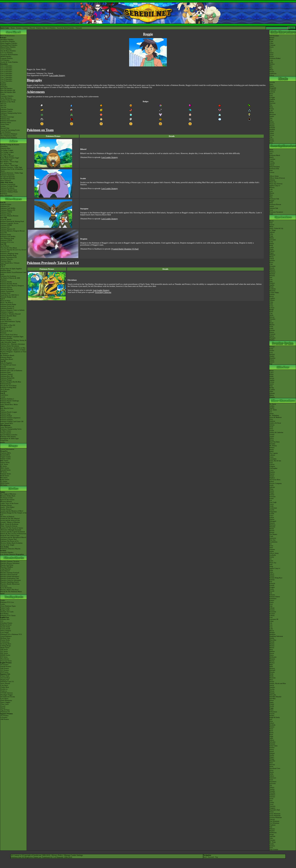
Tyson (271, 139)
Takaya (272, 787)
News (2, 36)
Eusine (272, 491)
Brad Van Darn (274, 442)
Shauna (272, 126)
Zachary (272, 846)
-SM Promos (5, 668)
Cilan (271, 41)
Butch (271, 157)
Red (271, 719)
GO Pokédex (51, 28)
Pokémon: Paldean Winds (9, 192)
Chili (271, 304)
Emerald (3, 367)
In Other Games (6, 431)
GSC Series (4, 464)
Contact (25, 28)
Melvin (272, 661)
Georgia (272, 97)
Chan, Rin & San (275, 461)
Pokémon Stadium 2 (7, 399)
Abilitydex (4, 87)
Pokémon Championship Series (11, 113)
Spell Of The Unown (7, 500)
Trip (271, 137)
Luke (271, 111)
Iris (271, 51)
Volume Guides (5, 459)
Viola (271, 327)
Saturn (272, 206)
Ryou (271, 731)
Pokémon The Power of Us (9, 541)
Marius (272, 648)
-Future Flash (5, 676)
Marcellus (273, 640)
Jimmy (272, 557)
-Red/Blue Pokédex (7, 39)
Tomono (272, 797)
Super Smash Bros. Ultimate (10, 263)
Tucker (272, 350)
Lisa (271, 625)
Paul (271, 120)
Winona (272, 276)
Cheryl (272, 165)
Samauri (272, 744)
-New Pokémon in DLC (8, 136)
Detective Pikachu (6, 259)
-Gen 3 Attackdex (6, 70)
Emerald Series (5, 470)
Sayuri (272, 751)
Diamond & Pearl (6, 331)
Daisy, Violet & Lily (276, 228)
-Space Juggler (5, 702)
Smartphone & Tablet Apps (9, 438)
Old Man (272, 699)
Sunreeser (273, 778)
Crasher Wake (274, 293)
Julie (271, 565)
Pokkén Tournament (7, 291)
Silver (271, 770)
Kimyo (272, 600)
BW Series (4, 478)
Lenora (272, 308)
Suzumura (273, 782)
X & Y (2, 267)
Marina (272, 644)
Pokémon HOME (6, 225)
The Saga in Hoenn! (7, 156)
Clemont (272, 45)
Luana (272, 247)
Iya (271, 544)
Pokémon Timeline (7, 109)
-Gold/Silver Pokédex (8, 41)
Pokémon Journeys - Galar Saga (11, 167)
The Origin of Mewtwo (8, 494)
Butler (272, 451)
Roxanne (272, 266)
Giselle (272, 510)
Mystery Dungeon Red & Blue (11, 382)
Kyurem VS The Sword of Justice (12, 528)
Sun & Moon (5, 246)
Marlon (272, 325)
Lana (271, 60)
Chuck (272, 259)
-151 (2, 621)
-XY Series (4, 651)
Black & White (5, 301)
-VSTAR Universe (7, 693)
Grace (271, 515)
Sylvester (273, 783)
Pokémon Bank (5, 270)
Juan (271, 281)
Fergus (272, 493)
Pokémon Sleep (5, 214)
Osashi (272, 704)
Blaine (272, 238)
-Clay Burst (4, 685)
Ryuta (271, 732)
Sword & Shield (6, 220)
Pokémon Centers (6, 111)
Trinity (272, 802)
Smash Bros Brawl (7, 359)
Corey (271, 470)
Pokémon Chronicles (7, 175)
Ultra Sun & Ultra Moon (9, 248)
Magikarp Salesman (276, 636)
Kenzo (272, 589)
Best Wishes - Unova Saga (9, 162)
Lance (271, 373)
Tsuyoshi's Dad (275, 810)
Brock (271, 39)
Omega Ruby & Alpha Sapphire (11, 269)
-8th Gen (3, 106)
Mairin (272, 193)
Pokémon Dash (5, 372)
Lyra (271, 191)
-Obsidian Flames (6, 623)
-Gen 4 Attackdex (6, 72)
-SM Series (4, 649)
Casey (271, 161)
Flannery (272, 272)
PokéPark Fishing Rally (8, 387)
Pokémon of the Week (8, 102)
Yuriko (272, 844)
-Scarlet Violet (5, 627)
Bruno (272, 371)
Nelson (272, 691)
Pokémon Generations (8, 184)
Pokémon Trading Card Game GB (12, 421)
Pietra (271, 710)
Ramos (272, 332)
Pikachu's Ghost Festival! (9, 575)
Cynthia (272, 390)
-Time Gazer (4, 704)
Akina (271, 414)
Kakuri (272, 574)
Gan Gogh (273, 502)
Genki (271, 506)
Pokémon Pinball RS (7, 378)
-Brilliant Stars (5, 638)
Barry (271, 84)
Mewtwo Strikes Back (8, 496)
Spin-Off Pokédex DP (8, 90)
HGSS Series (5, 476)
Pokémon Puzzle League (9, 412)
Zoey (271, 143)
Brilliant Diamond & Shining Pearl (12, 221)
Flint (271, 170)
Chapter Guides (5, 457)
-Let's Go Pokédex (7, 53)
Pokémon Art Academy (8, 276)
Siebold (272, 393)
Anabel (272, 356)
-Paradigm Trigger (6, 695)
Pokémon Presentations (8, 121)
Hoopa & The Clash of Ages (10, 535)
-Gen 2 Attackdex (6, 68)
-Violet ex (4, 691)
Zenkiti (276, 850)
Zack (271, 848)
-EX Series (4, 657)
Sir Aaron (273, 404)
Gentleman (273, 508)
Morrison (273, 114)
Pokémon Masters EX (8, 210)
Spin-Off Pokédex (6, 89)
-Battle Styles (5, 648)
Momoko (272, 678)
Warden (272, 831)
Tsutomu (272, 806)
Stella (271, 774)
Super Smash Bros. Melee (9, 404)
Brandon (272, 358)
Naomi (272, 682)
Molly (271, 674)
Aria (271, 153)
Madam (272, 632)
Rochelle (272, 725)
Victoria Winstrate (276, 817)
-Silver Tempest (6, 631)
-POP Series (4, 672)
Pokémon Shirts (6, 122)
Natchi (272, 685)
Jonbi (271, 561)
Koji (271, 606)
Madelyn (272, 634)
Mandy (272, 638)
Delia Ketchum (275, 167)
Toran (271, 799)
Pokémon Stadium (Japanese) (10, 418)
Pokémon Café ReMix (8, 208)
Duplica (272, 478)
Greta (271, 349)
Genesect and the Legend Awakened (12, 532)
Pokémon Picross (6, 287)
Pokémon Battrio (6, 357)
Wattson (272, 270)
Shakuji (272, 753)
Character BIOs (5, 453)
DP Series (3, 472)
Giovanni (273, 240)
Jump (271, 566)
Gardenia (272, 289)
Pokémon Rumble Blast (8, 316)
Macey (272, 631)
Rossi (271, 729)
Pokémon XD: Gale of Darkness (11, 370)
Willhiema (273, 833)
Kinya (271, 602)
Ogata (271, 702)
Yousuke (272, 840)
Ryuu (271, 734)
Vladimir (272, 825)
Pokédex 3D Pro (6, 320)
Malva (272, 395)
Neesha (272, 689)
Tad (271, 785)
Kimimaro (273, 598)
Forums (19, 28)
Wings (272, 834)
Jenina (272, 551)
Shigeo (272, 757)
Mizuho (272, 672)
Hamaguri (273, 521)
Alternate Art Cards (7, 612)
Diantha (272, 397)
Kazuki (272, 585)
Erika (271, 234)
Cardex (3, 94)
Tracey (272, 75)
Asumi (272, 431)
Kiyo (271, 604)
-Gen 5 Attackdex (6, 73)
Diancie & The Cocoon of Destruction (13, 534)
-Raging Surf (5, 680)
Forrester (272, 497)
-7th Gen (3, 107)
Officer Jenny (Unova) (277, 178)
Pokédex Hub (41, 28)
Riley (271, 203)
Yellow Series (5, 462)
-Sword (3, 706)
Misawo (272, 668)
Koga (271, 236)
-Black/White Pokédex (8, 47)
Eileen (272, 481)
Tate (271, 277)
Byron (272, 296)
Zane (271, 850)
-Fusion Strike (5, 640)
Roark (271, 287)
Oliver (272, 700)
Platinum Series (6, 474)
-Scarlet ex (4, 689)
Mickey (272, 663)
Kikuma (272, 595)
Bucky (272, 449)
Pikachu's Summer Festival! (10, 573)
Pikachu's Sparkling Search (9, 582)
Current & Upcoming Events (10, 130)
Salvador (272, 742)
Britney (272, 447)
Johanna (272, 180)
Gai (271, 500)
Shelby (272, 755)
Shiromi (272, 765)
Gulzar (272, 517)
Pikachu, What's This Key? (9, 590)
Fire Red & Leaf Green (8, 365)
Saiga (271, 736)
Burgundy (273, 88)
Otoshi (272, 706)
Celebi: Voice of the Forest (9, 503)
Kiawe (272, 56)
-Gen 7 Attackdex (6, 77)
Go (270, 49)
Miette (272, 112)
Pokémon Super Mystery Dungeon (12, 286)
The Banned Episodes (8, 179)
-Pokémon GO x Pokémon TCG (11, 634)
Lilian (271, 621)
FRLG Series (5, 468)
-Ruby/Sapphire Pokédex (9, 43)
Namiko (272, 687)
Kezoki (272, 591)
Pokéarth (79, 28)
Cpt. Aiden (273, 410)
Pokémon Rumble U (7, 308)
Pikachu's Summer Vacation (10, 561)
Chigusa (272, 466)
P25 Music (4, 115)
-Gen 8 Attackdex (6, 79)
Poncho (272, 714)
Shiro (271, 763)
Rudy (271, 245)
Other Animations (6, 196)
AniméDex (4, 146)
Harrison (272, 103)
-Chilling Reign (5, 646)
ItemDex (3, 83)
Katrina (272, 580)
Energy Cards (5, 610)
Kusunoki (273, 612)
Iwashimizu (273, 542)
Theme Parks (5, 124)
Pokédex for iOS (6, 327)
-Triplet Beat (5, 687)
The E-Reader (5, 389)
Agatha (272, 285)
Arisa (271, 429)
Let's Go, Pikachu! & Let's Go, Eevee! (13, 250)
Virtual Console (6, 433)
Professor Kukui (275, 58)
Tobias (272, 133)
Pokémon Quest (6, 261)
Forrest (272, 172)
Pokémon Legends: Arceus (9, 223)
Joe (271, 559)
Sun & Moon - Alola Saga (9, 165)
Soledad (272, 128)
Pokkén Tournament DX (8, 257)
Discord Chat (5, 128)
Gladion (272, 99)
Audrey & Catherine (276, 432)
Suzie (271, 780)
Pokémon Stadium (6, 420)
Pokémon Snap (5, 414)
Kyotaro (272, 614)
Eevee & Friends (6, 588)
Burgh (271, 310)
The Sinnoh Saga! (6, 160)
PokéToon (4, 194)
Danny (272, 243)
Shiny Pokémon (6, 180)
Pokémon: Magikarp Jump (9, 253)
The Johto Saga (5, 154)
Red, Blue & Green (7, 408)
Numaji (272, 693)
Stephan (272, 129)
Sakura (272, 740)
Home (13, 28)
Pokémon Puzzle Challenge (10, 401)
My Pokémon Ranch (7, 355)
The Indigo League (7, 150)
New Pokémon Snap (7, 238)
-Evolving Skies (6, 644)
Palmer (272, 360)
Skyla (271, 315)
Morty (272, 257)
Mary (271, 649)
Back (205, 857)
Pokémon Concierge (7, 117)
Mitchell (272, 670)
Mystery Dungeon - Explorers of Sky (13, 348)
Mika (271, 665)
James (271, 53)
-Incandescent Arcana (8, 697)
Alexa (271, 152)
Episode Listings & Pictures (10, 145)
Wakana (272, 829)
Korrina (272, 330)
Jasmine (272, 260)
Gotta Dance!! (5, 571)
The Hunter (273, 534)
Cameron (272, 90)
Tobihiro (272, 795)
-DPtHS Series (5, 655)
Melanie (272, 659)
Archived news (9, 36)
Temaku (272, 791)
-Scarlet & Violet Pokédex (9, 62)
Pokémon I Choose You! (8, 539)
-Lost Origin (4, 632)
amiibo (3, 442)
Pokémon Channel (6, 374)
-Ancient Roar (5, 678)
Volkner (272, 300)
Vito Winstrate (274, 821)
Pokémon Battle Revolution (10, 346)
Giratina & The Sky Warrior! (10, 518)
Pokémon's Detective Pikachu (10, 549)
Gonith (272, 514)
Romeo (272, 727)
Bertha (272, 388)
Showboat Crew (275, 768)
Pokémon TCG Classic (8, 615)
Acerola (272, 82)
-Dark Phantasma (6, 700)
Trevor (272, 135)
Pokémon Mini (5, 403)
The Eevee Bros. (275, 480)
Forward (211, 857)
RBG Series (4, 461)
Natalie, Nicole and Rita (278, 683)
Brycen (272, 317)
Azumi (272, 436)
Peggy (272, 708)
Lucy (271, 352)
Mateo (272, 655)
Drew (271, 94)
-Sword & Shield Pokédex (9, 55)
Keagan (272, 587)
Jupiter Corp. (274, 186)
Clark (271, 536)
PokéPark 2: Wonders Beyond (10, 314)
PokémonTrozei (6, 384)
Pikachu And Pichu (7, 565)
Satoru (272, 749)
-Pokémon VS (5, 712)
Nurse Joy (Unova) (276, 184)
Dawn (271, 47)
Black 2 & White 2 (7, 303)
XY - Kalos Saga (6, 163)
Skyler (272, 772)
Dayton (272, 474)
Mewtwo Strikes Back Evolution (11, 543)
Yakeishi (272, 836)
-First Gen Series (6, 661)
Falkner (272, 251)
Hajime (272, 519)
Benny (272, 440)
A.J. (271, 412)
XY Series (4, 481)
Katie (271, 570)
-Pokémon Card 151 (7, 682)
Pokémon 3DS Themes (8, 437)
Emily (271, 485)
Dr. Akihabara (274, 415)
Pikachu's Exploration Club (10, 578)
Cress (271, 306)
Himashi (272, 527)
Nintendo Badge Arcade (8, 297)
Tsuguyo (272, 808)
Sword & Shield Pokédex (66, 28)
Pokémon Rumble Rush (8, 255)
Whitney (272, 255)
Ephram (272, 487)
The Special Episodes (7, 177)
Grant (271, 328)
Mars (271, 195)
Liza (271, 279)
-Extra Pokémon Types (8, 606)
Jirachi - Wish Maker (7, 507)
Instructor (273, 538)
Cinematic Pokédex (7, 96)
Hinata (272, 529)
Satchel (272, 748)
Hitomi (272, 532)
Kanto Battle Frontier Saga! (10, 158)
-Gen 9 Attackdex (6, 81)
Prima (271, 374)
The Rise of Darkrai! (7, 517)
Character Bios (5, 148)
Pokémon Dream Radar (8, 304)
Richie (272, 122)
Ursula (272, 141)
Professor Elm (274, 169)
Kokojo (272, 608)
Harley (272, 101)
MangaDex (4, 451)
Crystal (3, 397)
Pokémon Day (5, 119)
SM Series (4, 485)
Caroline (272, 159)
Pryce (271, 262)
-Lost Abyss (4, 699)
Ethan (271, 489)
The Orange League (7, 152)
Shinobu (272, 761)
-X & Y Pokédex (6, 49)
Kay (271, 581)
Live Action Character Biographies (12, 554)
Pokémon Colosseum (7, 369)
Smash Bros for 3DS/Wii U (10, 295)
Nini (271, 118)
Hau (271, 105)
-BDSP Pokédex (6, 56)
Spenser (272, 354)
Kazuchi (272, 583)
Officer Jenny (274, 176)
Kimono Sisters (275, 597)
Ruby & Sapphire (6, 363)
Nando (272, 116)
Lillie (271, 62)
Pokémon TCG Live (7, 242)
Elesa (271, 311)
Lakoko (272, 615)
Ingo (271, 364)
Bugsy (272, 253)
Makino (272, 651)
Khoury (272, 187)
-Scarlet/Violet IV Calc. (8, 100)
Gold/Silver (4, 395)
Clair (271, 264)
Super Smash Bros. (7, 423)
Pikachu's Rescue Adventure (10, 563)
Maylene (272, 291)
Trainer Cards (5, 608)
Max (271, 66)
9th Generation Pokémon (9, 134)
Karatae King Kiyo (276, 578)
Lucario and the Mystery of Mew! (12, 511)
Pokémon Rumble (6, 338)
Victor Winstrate (275, 816)
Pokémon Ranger (6, 380)
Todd (271, 214)
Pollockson (273, 712)
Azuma (272, 434)
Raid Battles (4, 614)
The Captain (274, 453)
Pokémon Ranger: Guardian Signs (12, 337)
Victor (271, 812)
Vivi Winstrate (274, 823)
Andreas (272, 421)
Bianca (272, 86)
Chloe (271, 43)
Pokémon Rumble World (9, 284)
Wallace (272, 283)
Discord (32, 28)
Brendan (272, 444)
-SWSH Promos (6, 666)
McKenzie (273, 657)
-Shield (3, 708)
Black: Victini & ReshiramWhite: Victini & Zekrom (9, 525)
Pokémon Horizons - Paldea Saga (12, 173)
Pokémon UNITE (6, 212)
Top (217, 857)
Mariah (272, 642)
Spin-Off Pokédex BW (8, 92)
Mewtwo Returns (6, 501)
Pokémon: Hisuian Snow (9, 190)
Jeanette (272, 549)
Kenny (272, 109)
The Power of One (6, 498)
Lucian (272, 382)
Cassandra (273, 459)
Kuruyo (272, 610)
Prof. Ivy (272, 540)
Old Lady (273, 695)
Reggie (272, 201)
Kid (271, 593)
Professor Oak (274, 199)
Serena (272, 72)
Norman (272, 274)
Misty (271, 70)
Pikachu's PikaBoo (7, 567)
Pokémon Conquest (7, 312)
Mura (271, 680)
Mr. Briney (273, 446)
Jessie (271, 55)
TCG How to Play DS (8, 325)
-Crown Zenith (5, 629)
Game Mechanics (6, 98)
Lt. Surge (272, 230)
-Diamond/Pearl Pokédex (9, 45)
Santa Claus (273, 746)
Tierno (272, 131)
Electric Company (276, 483)
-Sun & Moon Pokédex (8, 51)
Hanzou (272, 523)
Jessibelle (273, 555)
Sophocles (273, 73)
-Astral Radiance (6, 636)
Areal (271, 427)
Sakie (271, 738)
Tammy (272, 789)
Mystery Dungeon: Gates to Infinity (12, 310)
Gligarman (273, 512)
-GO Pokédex (5, 60)
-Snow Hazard (5, 683)
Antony (272, 425)
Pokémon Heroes (6, 505)
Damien (272, 472)
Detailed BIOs (5, 455)
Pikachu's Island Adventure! (10, 576)
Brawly (272, 268)
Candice (272, 298)
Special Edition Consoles (9, 435)
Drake (271, 249)
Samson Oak (274, 208)
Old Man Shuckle (275, 697)
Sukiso (272, 776)
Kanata (272, 576)
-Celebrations (5, 642)
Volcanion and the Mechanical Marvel (13, 537)
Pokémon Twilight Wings (9, 186)
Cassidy (272, 163)
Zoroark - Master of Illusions (10, 522)
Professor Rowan (275, 204)
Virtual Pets (4, 440)
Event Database (5, 132)
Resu (271, 721)
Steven (272, 378)
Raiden (272, 716)
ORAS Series (5, 483)
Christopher (273, 468)
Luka (271, 629)
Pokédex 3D (4, 318)
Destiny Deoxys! (6, 509)
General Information (7, 449)
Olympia (272, 338)
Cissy (271, 242)
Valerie (272, 336)
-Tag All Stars (5, 710)
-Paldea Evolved (6, 625)
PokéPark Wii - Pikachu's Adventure (13, 344)
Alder (271, 391)
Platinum (3, 333)
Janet (271, 548)
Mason (272, 653)
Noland (272, 347)
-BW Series (4, 653)
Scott (271, 210)
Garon (272, 504)
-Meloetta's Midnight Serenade (11, 530)
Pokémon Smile (6, 235)
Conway (272, 92)
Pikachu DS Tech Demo (8, 386)
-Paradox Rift (5, 619)
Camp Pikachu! (5, 569)
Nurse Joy (273, 182)
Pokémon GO (5, 206)
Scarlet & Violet (6, 204)
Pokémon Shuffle (6, 282)
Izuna (271, 546)
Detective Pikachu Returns (9, 216)
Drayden (272, 319)
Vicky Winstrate (275, 814)
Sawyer (272, 124)
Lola (271, 189)
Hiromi (272, 531)
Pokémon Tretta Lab (7, 306)
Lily (271, 623)
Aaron (272, 384)
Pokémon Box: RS (7, 376)
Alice (271, 419)
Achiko (272, 406)
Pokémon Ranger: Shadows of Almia (13, 350)
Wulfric (272, 340)
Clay (271, 313)
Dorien (272, 476)
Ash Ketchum (274, 36)
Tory (271, 800)
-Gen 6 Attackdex (6, 75)
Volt (271, 827)
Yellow (3, 410)
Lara (271, 617)
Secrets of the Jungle (7, 545)
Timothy (272, 793)
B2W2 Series (5, 479)
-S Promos (4, 717)
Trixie (271, 804)
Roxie (271, 323)
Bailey (272, 438)
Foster (272, 498)
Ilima (271, 107)
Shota (271, 766)
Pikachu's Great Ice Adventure (10, 580)
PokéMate (4, 391)
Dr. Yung (272, 842)
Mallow (272, 64)
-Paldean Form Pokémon (9, 138)
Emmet (272, 362)
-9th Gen (3, 104)
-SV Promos (4, 665)
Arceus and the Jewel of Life (10, 520)
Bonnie (272, 38)
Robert (272, 723)
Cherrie (272, 464)
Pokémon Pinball (6, 416)
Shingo (272, 759)
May (271, 68)
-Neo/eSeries (5, 659)
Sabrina (272, 232)
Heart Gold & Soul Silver (9, 335)
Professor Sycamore (276, 212)
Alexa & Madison (276, 417)
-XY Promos (4, 670)
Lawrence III (274, 619)
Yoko (271, 838)
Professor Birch (275, 155)
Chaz (271, 463)
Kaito (271, 572)
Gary (271, 96)
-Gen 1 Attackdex (6, 66)
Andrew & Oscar (275, 423)
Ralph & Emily (275, 717)
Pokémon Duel (5, 293)
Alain (271, 150)
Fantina (272, 294)
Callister (272, 455)
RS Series (3, 466)
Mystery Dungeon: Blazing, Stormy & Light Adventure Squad (13, 341)
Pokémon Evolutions (7, 188)
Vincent (272, 819)
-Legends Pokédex (7, 58)
